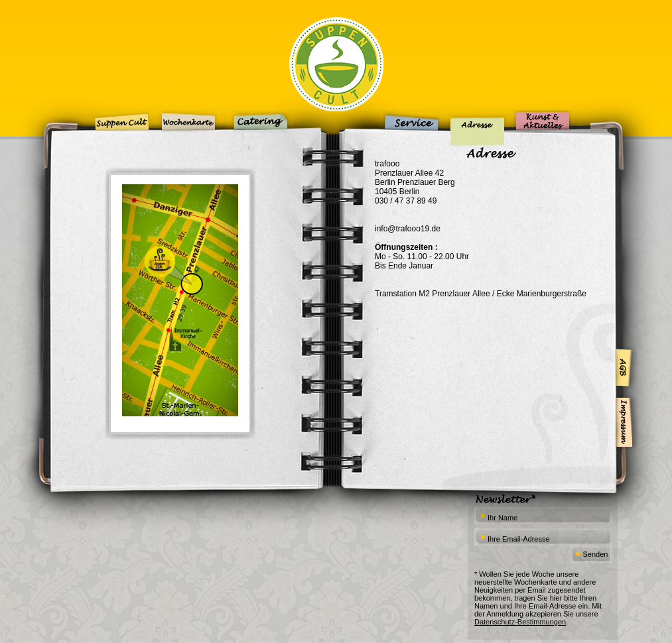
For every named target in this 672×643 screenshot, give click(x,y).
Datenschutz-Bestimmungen (520, 622)
